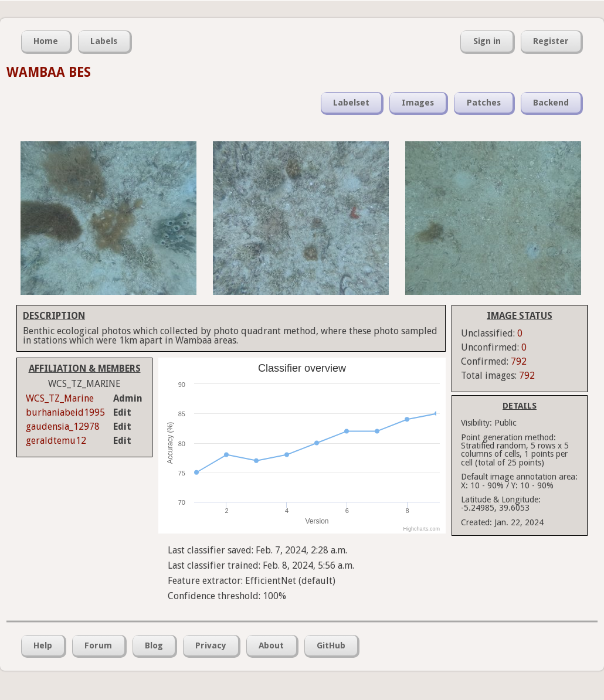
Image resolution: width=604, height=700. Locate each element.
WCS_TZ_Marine (60, 398)
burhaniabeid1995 (65, 412)
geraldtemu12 (56, 441)
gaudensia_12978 (63, 427)
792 (519, 361)
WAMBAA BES (49, 72)
